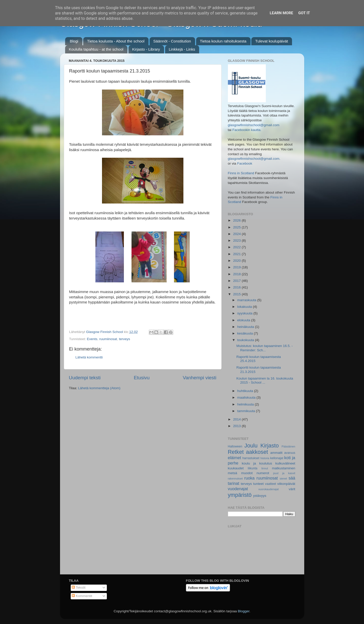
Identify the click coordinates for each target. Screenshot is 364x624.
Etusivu (142, 378)
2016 (237, 287)
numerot (263, 473)
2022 (237, 247)
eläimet (235, 458)
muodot (247, 473)
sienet (283, 478)
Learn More (281, 13)
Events (92, 339)
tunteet (258, 484)
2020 (237, 261)
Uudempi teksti (85, 378)
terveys (125, 339)
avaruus (290, 453)
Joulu (251, 446)
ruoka (249, 478)
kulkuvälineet (285, 463)
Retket (236, 452)
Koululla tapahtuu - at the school (96, 49)
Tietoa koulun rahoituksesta (223, 41)
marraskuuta (247, 300)
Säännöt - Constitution (172, 41)
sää (292, 478)
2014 (237, 419)
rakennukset (235, 478)
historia (265, 458)
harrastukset (251, 458)
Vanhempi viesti (200, 378)
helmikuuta (246, 404)
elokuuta (244, 320)
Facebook (245, 163)
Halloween (235, 446)
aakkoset (257, 452)
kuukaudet (236, 468)
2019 (237, 267)
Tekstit (79, 587)
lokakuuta (245, 307)
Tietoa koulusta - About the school (116, 41)
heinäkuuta (246, 327)
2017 (237, 281)
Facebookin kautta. (247, 130)
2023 (237, 241)
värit (292, 489)
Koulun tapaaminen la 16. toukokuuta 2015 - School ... (265, 380)
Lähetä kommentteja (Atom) (99, 388)
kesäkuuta (246, 333)
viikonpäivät (286, 484)
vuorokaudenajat (269, 489)
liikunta (253, 468)
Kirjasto (270, 446)
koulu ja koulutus (257, 463)
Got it (304, 13)
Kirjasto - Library (146, 49)
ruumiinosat (108, 339)
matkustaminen (284, 468)
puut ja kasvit (284, 473)
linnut (265, 468)
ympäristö (240, 495)
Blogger (244, 611)
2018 (237, 274)
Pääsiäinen (288, 446)
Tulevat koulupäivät (272, 41)
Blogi (74, 41)
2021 (237, 254)
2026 (237, 220)
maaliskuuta (247, 397)
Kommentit (82, 596)
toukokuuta (246, 340)
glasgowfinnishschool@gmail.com (254, 125)
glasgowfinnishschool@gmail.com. (254, 159)
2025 (237, 227)
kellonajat (277, 458)
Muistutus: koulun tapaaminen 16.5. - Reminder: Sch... (264, 348)
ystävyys (260, 496)
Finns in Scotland (241, 173)
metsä (233, 473)
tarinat (234, 483)
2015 (237, 294)
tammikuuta (247, 411)
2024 (237, 234)
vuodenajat (238, 489)
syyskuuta (245, 313)
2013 (237, 426)
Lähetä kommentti (89, 357)
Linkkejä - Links (182, 49)
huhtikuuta (246, 391)
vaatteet (271, 484)
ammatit (276, 453)
